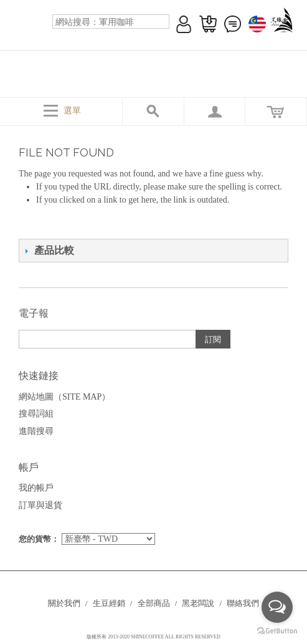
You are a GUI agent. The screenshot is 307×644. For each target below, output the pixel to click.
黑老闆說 (198, 603)
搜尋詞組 (36, 414)
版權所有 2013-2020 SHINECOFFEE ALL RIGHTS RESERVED (153, 637)
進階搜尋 (36, 431)
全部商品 (154, 603)
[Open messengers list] (277, 607)
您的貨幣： (39, 539)
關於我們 (64, 603)
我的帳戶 (36, 488)
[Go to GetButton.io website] (277, 631)
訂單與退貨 (40, 505)
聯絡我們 (243, 603)
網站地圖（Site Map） (64, 397)
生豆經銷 (109, 603)
